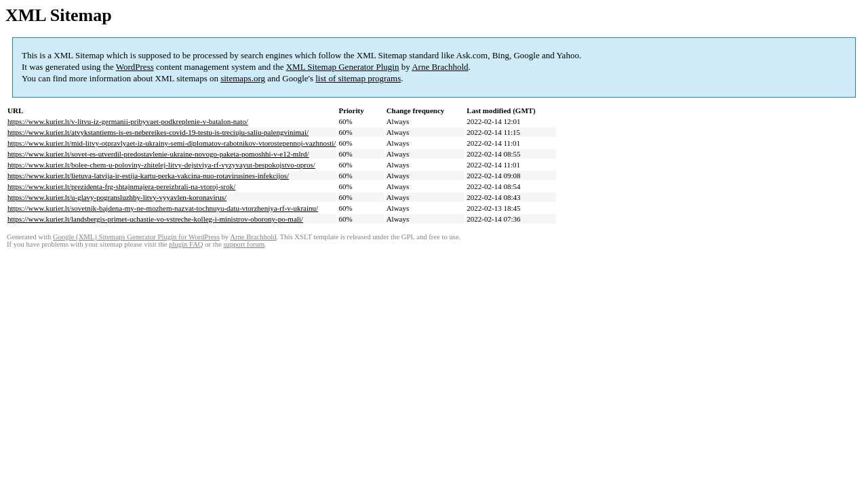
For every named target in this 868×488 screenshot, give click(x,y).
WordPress (135, 67)
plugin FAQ (186, 244)
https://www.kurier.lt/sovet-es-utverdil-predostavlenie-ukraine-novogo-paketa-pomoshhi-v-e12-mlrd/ (158, 154)
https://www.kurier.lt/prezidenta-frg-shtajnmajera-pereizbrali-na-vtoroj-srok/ (121, 186)
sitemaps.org (243, 78)
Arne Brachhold (440, 67)
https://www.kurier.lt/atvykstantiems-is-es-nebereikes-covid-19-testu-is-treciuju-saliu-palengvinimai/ (158, 132)
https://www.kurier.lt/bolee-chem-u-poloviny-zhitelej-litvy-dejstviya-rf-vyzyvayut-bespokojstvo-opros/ (161, 165)
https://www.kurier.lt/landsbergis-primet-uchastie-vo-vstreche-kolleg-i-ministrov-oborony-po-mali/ (155, 219)
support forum (244, 244)
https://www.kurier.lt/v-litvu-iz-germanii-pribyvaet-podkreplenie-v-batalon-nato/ (128, 121)
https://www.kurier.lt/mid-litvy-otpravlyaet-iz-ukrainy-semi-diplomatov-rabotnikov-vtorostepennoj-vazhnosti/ (172, 143)
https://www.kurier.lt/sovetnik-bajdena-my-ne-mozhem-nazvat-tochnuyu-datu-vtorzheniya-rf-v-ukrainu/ (163, 208)
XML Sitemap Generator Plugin (343, 67)
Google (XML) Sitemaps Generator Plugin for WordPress (136, 237)
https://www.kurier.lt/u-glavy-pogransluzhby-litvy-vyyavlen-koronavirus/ (117, 197)
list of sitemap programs (358, 78)
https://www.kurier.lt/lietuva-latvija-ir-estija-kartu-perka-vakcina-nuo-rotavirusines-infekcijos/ (148, 176)
